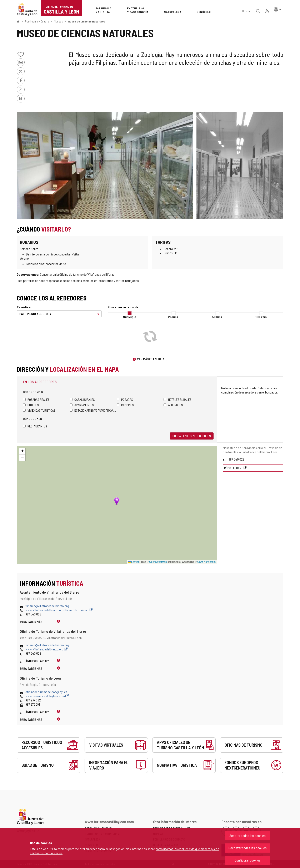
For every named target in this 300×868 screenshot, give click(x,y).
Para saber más (31, 622)
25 (173, 317)
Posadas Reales (36, 399)
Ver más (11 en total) (152, 359)
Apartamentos (82, 405)
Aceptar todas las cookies (247, 836)
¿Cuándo (34, 661)
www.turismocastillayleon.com (47, 696)
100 (261, 317)
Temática (24, 307)
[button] (277, 9)
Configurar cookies (248, 860)
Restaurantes (35, 426)
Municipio (130, 317)
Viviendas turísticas (39, 410)
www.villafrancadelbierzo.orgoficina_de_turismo (59, 610)
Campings (125, 405)
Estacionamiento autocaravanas (93, 410)
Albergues (173, 405)
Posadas (125, 399)
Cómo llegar (233, 468)
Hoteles (31, 405)
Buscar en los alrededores (192, 436)
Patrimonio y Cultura (37, 21)
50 (217, 317)
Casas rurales (82, 399)
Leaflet (133, 562)
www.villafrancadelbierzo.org (46, 649)
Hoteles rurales (177, 399)
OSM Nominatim (206, 562)
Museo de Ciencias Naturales (86, 21)
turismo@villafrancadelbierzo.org (47, 606)
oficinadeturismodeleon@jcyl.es (46, 692)
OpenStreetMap (158, 562)
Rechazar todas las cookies (247, 848)
